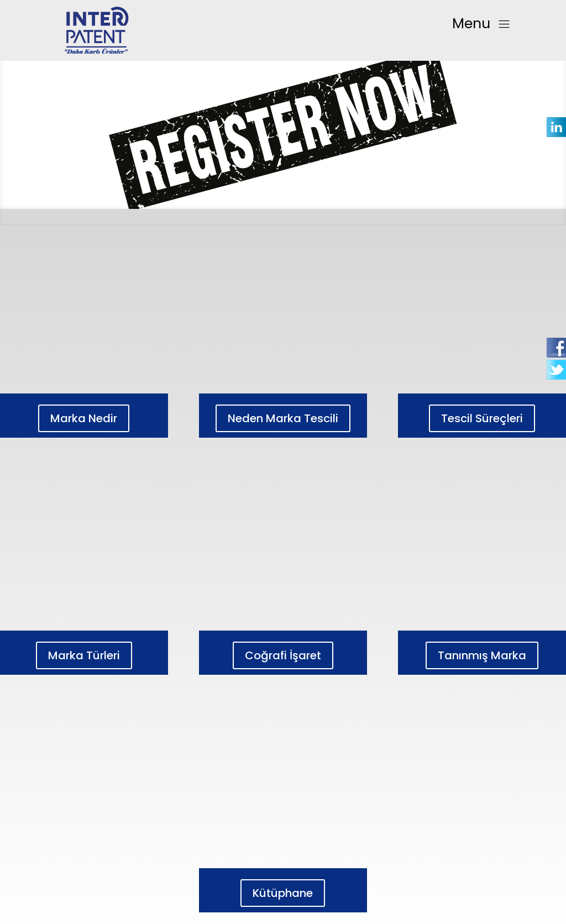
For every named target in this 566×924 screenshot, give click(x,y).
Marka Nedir (84, 418)
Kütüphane (283, 893)
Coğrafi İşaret (283, 655)
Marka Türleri (84, 655)
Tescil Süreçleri (482, 418)
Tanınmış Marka (482, 655)
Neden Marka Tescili (283, 418)
